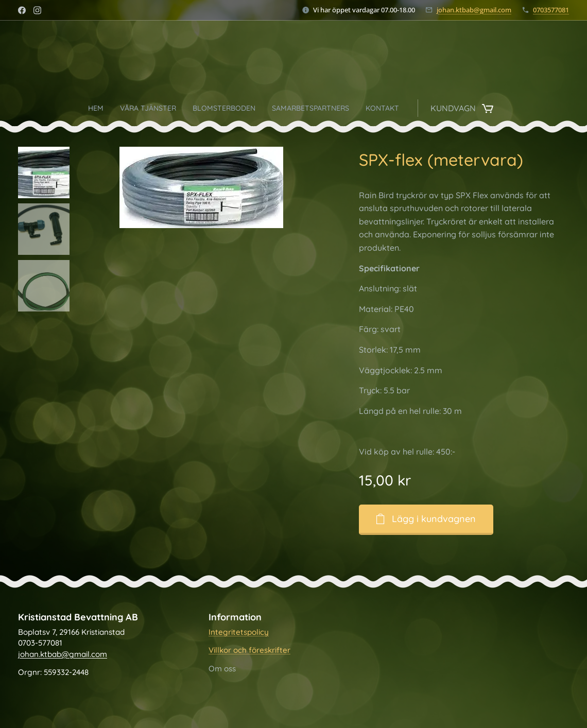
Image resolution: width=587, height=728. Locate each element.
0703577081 (551, 10)
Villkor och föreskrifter (249, 651)
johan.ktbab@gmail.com (474, 10)
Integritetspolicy (239, 632)
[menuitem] (215, 108)
